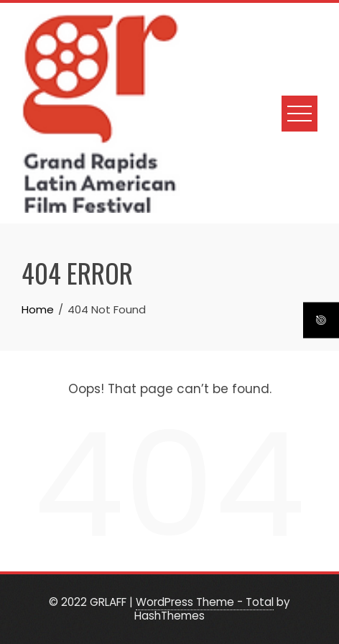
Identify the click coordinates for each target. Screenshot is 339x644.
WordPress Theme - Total (205, 602)
